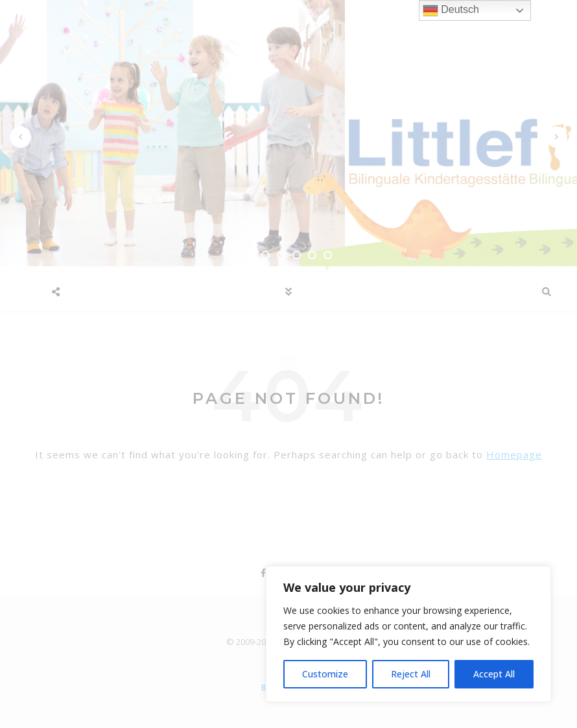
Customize (325, 674)
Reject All (411, 674)
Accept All (494, 674)
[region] (408, 634)
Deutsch (451, 10)
